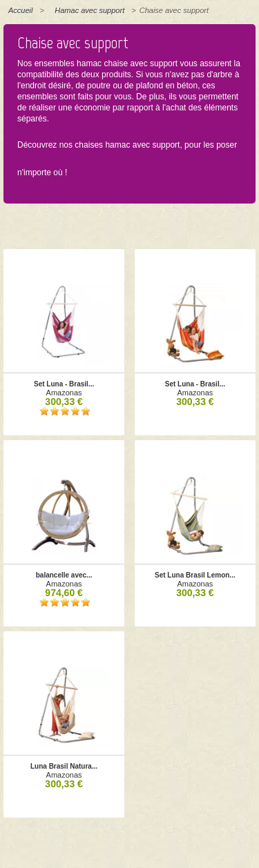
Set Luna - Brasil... (64, 384)
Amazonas (64, 393)
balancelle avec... (64, 575)
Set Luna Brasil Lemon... (195, 575)
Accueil (20, 10)
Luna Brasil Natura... (64, 766)
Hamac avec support (89, 10)
